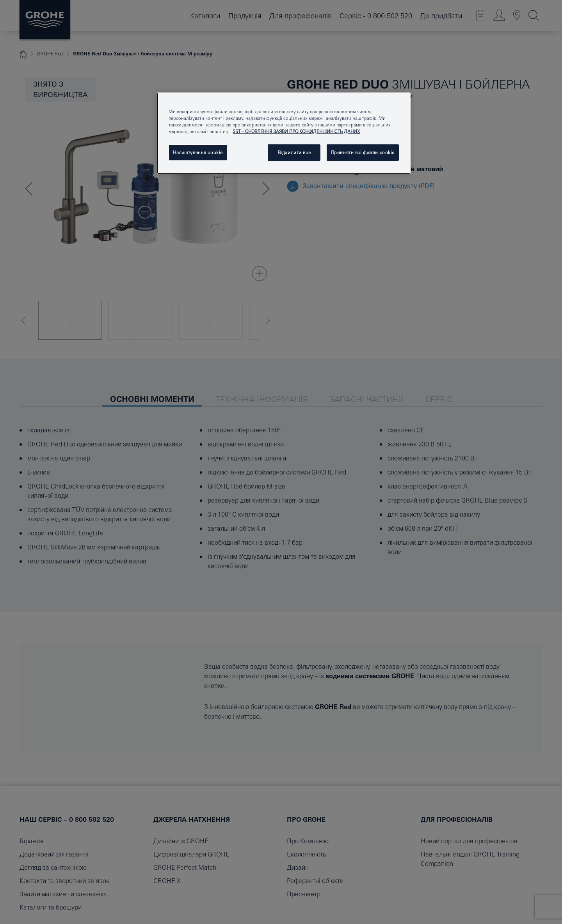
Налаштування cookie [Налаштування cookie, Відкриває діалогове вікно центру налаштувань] (198, 152)
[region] (284, 133)
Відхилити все (294, 152)
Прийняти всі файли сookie (363, 152)
